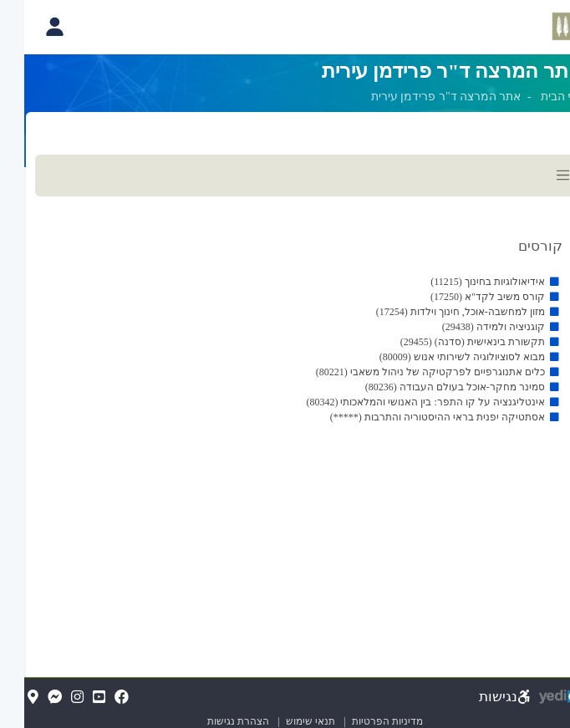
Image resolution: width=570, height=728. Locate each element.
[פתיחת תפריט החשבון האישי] (30, 27)
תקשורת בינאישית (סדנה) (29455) (448, 342)
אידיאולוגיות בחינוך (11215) (463, 282)
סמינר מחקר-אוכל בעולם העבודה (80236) (431, 387)
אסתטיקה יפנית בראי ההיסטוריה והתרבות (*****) (413, 417)
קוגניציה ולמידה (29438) (469, 327)
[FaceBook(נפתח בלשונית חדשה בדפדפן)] (97, 698)
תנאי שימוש (279, 721)
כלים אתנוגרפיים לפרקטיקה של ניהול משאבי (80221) (406, 372)
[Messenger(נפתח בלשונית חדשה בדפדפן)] (31, 698)
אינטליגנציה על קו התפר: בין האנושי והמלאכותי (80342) (401, 402)
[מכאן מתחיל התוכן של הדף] (285, 310)
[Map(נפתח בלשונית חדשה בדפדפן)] (9, 698)
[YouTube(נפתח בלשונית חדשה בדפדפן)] (75, 698)
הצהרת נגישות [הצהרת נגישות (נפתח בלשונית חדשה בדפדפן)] (214, 721)
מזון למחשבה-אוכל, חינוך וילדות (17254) (436, 312)
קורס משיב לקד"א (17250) (463, 297)
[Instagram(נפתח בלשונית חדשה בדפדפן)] (53, 698)
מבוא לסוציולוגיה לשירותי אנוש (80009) (438, 357)
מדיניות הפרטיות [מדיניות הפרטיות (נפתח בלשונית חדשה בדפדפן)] (363, 721)
